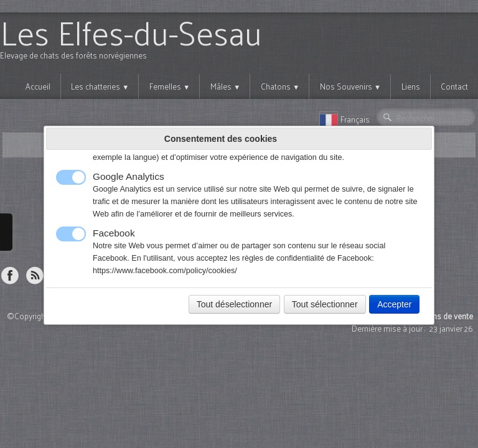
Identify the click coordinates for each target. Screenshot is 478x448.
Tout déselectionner (234, 304)
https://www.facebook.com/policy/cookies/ (165, 271)
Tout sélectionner (325, 304)
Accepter (394, 304)
